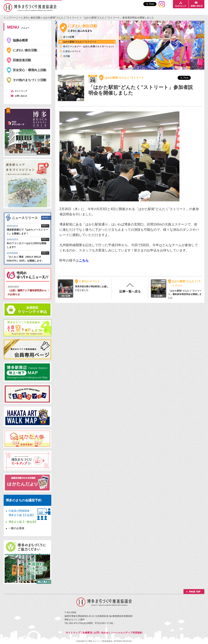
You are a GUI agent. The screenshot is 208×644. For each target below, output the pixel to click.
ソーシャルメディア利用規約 (127, 633)
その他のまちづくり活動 (29, 80)
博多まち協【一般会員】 (23, 522)
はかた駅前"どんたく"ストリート (61, 18)
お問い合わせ (101, 633)
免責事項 (87, 633)
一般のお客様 (16, 528)
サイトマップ (73, 633)
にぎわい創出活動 (31, 18)
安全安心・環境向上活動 (29, 70)
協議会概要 (20, 40)
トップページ (11, 18)
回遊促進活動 (22, 60)
